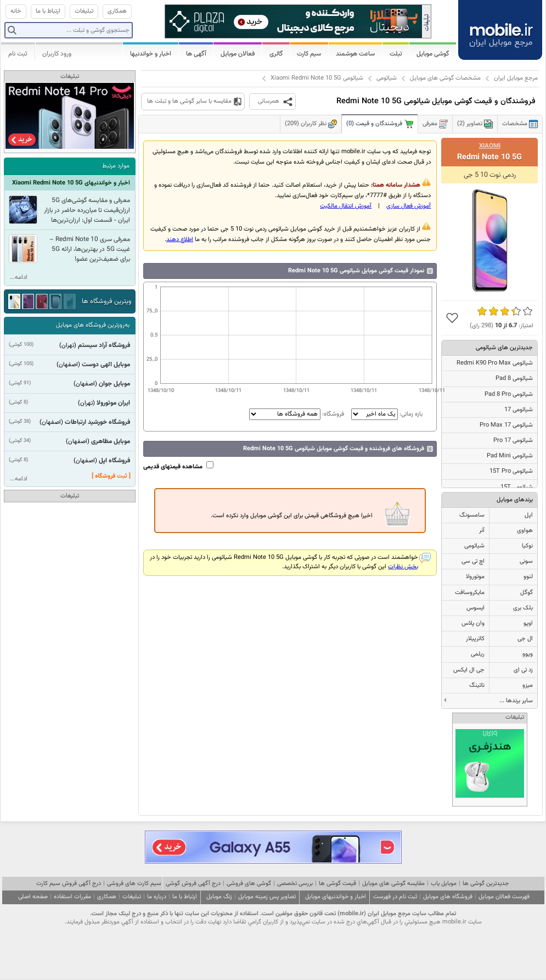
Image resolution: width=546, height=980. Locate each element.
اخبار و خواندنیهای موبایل (336, 897)
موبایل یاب (444, 884)
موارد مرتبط (116, 166)
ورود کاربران (57, 54)
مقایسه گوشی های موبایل (393, 884)
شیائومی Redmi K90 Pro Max (495, 363)
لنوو (528, 577)
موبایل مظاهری (111, 441)
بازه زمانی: (386, 414)
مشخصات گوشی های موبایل (445, 78)
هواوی (525, 531)
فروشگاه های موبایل (448, 897)
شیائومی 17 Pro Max (506, 425)
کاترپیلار (475, 639)
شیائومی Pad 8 (514, 379)
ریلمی (478, 654)
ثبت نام (18, 54)
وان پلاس (473, 623)
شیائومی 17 (519, 410)
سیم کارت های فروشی (134, 884)
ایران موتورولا (113, 403)
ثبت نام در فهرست (395, 897)
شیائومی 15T (517, 487)
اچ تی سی (473, 561)
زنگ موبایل (219, 897)
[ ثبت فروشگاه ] (111, 476)
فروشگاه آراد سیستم (104, 345)
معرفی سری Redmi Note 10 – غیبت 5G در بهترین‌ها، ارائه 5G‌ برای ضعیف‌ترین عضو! (90, 249)
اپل (529, 515)
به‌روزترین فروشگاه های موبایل (93, 325)
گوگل (527, 593)
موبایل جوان (114, 384)
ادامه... (19, 278)
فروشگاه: (297, 414)
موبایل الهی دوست (106, 365)
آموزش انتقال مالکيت (346, 206)
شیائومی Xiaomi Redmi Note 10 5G (317, 78)
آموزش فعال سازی (409, 206)
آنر (482, 531)
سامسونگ (472, 515)
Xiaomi (490, 146)
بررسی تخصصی (295, 884)
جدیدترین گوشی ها (486, 884)
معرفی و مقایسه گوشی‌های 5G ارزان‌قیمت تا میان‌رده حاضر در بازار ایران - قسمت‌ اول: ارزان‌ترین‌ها (87, 210)
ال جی (525, 639)
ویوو (528, 654)
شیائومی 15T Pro (511, 471)
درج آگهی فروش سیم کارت (69, 884)
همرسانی (269, 101)
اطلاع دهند (180, 240)
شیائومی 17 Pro (513, 441)
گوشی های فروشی (249, 884)
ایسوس (475, 608)
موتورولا (475, 577)
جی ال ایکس (469, 670)
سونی (526, 561)
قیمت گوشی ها (337, 884)
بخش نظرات (403, 567)
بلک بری (523, 608)
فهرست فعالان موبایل (504, 897)
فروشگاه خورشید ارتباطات (97, 422)
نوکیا (527, 546)
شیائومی (387, 78)
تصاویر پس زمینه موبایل (267, 897)
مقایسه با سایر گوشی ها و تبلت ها (189, 101)
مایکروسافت (470, 593)
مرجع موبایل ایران (516, 78)
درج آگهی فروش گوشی (193, 884)
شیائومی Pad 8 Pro (509, 394)
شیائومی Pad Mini (510, 456)
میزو (528, 685)
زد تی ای (523, 670)
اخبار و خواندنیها (151, 54)
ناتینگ (477, 685)
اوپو (528, 623)
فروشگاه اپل (114, 461)
